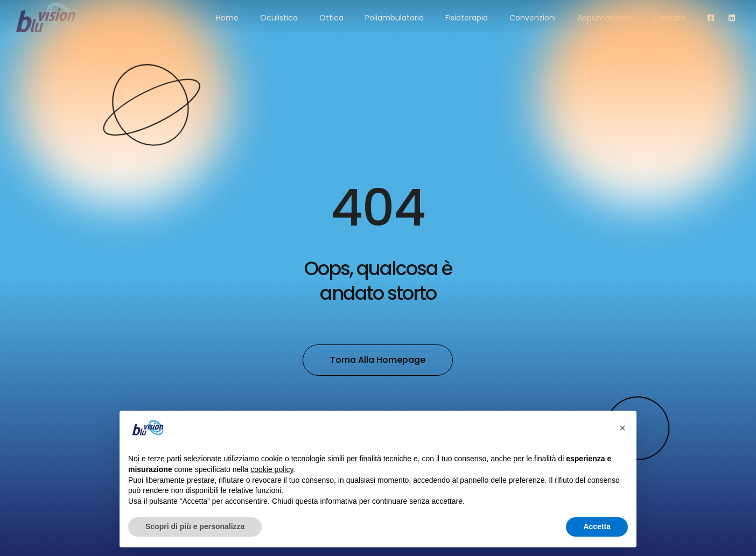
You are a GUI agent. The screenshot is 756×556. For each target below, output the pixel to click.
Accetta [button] (597, 526)
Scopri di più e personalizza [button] (195, 526)
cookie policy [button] (272, 469)
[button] (622, 428)
